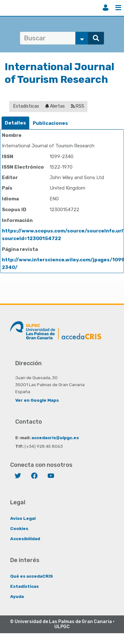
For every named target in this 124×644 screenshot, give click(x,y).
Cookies (19, 528)
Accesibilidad (25, 539)
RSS (78, 106)
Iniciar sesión (106, 8)
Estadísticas (26, 106)
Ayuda (17, 596)
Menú (118, 8)
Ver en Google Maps (37, 400)
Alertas (55, 106)
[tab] (15, 123)
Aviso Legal (23, 518)
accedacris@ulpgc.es (55, 438)
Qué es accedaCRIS (32, 576)
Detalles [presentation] (15, 123)
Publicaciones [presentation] (50, 123)
